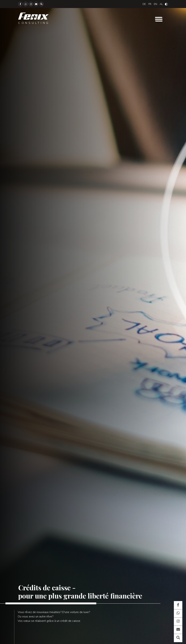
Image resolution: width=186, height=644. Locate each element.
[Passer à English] (155, 4)
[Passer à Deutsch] (144, 4)
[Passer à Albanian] (161, 4)
